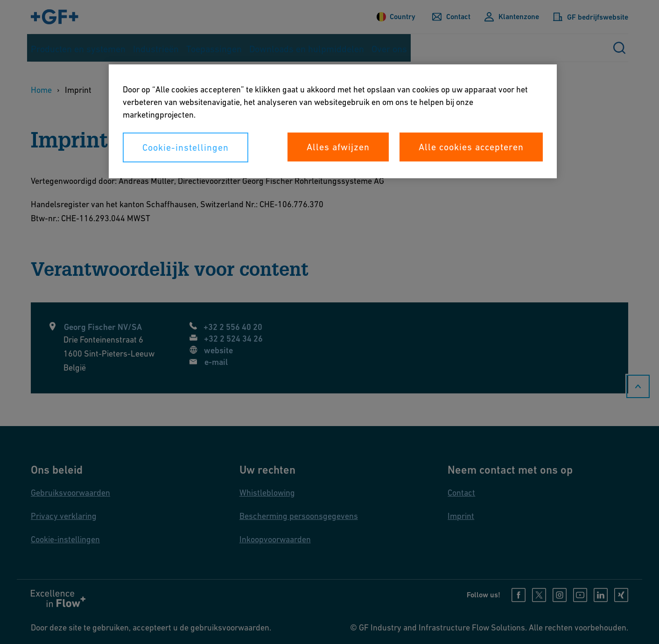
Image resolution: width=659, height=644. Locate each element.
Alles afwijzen (338, 147)
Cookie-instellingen (186, 147)
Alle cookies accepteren (471, 147)
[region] (333, 121)
